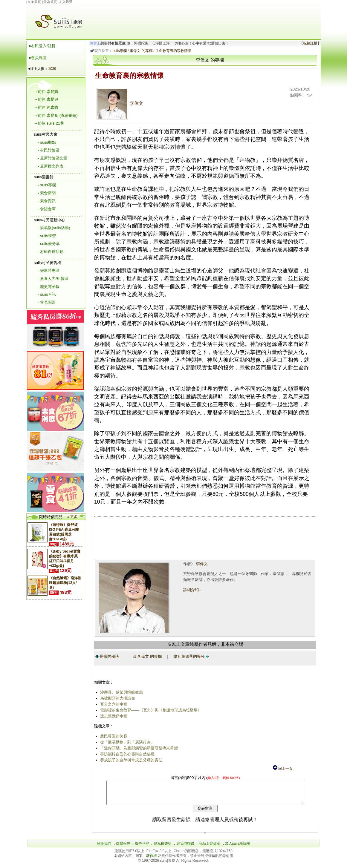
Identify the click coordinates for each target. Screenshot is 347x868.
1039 (52, 69)
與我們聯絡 (185, 848)
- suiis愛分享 (49, 244)
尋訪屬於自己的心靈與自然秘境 (126, 754)
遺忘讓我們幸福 (113, 716)
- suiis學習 (47, 236)
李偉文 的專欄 (140, 51)
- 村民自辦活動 (51, 252)
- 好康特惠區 (49, 270)
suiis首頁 (35, 2)
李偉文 (119, 103)
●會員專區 (38, 58)
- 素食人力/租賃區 (53, 279)
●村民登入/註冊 (42, 46)
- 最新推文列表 (51, 166)
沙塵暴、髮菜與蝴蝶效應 (120, 692)
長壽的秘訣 (106, 656)
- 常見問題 (47, 302)
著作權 (152, 860)
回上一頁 (282, 769)
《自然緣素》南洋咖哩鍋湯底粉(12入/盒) (65, 583)
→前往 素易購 (46, 92)
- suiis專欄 (47, 185)
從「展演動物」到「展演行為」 (126, 742)
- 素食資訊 (47, 201)
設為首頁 (50, 2)
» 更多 (72, 517)
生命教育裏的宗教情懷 (172, 51)
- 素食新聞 (47, 193)
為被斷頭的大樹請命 (116, 698)
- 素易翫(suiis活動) (54, 228)
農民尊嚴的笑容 (113, 736)
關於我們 (104, 848)
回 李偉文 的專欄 (146, 656)
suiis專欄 (119, 51)
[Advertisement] (206, 18)
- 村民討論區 (49, 150)
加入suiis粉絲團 (238, 848)
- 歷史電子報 (49, 287)
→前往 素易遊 (46, 99)
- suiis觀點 (47, 142)
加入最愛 (66, 2)
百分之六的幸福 (113, 704)
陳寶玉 (94, 43)
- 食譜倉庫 (47, 209)
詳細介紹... (192, 590)
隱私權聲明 (163, 848)
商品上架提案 (210, 848)
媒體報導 (123, 848)
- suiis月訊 (47, 294)
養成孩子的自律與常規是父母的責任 (130, 760)
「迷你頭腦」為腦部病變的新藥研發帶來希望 (138, 748)
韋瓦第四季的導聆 (191, 656)
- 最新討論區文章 (52, 158)
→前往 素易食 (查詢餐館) (56, 115)
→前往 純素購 (46, 107)
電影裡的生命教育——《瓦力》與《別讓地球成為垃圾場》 (150, 710)
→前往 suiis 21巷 (49, 123)
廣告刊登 (142, 848)
